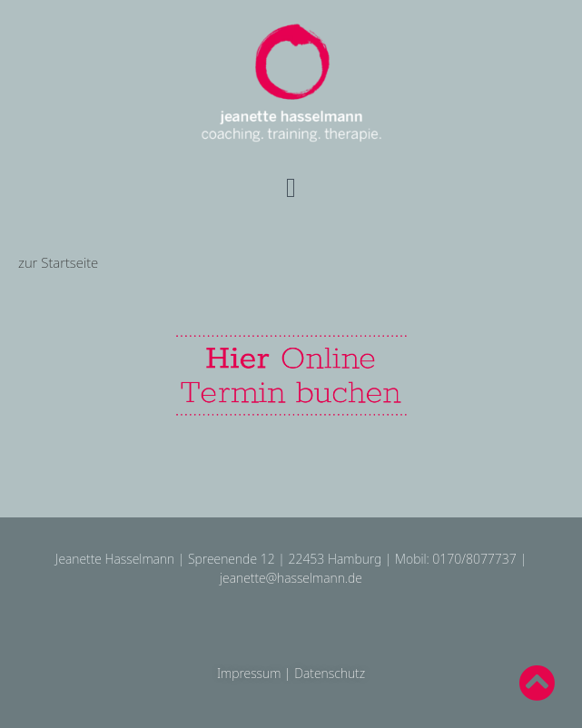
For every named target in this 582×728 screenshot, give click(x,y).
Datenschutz (330, 673)
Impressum (249, 673)
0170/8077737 (474, 559)
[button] (291, 188)
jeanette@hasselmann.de (291, 578)
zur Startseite (58, 262)
